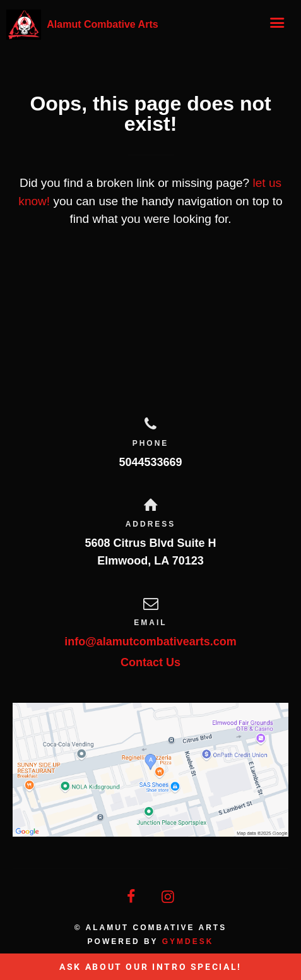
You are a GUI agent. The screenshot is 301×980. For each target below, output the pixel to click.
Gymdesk (188, 941)
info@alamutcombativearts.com (150, 642)
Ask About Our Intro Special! (150, 967)
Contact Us (150, 662)
